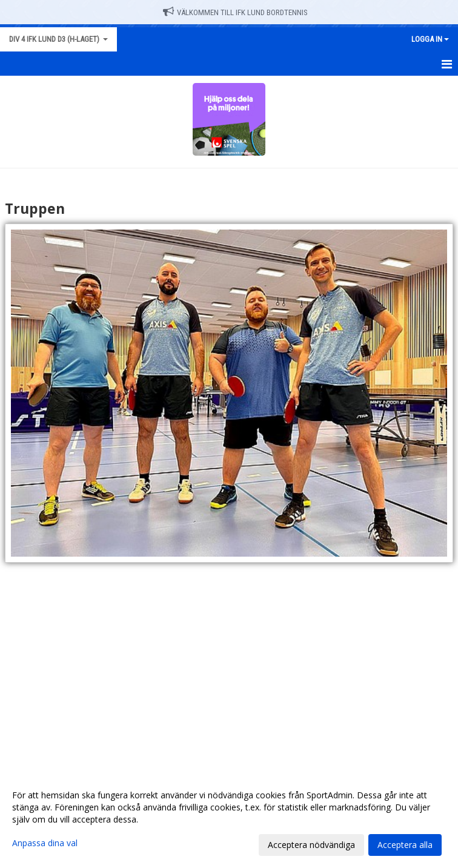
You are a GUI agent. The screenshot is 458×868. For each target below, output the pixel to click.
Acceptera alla (405, 845)
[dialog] (229, 820)
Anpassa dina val (45, 843)
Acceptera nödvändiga (311, 845)
